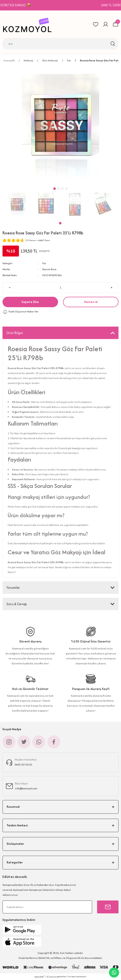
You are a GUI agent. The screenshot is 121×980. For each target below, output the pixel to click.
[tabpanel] (17, 205)
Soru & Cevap (17, 604)
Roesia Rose (49, 269)
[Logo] (29, 24)
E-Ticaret (52, 977)
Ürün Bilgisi (15, 333)
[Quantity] (60, 288)
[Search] (60, 44)
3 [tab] (62, 189)
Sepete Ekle (30, 302)
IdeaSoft (40, 977)
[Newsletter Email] (47, 907)
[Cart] (116, 24)
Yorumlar (13, 588)
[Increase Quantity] (111, 288)
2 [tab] (59, 189)
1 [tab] (60, 223)
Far (44, 263)
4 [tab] (66, 189)
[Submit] (108, 907)
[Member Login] (106, 24)
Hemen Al (91, 302)
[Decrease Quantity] (10, 288)
